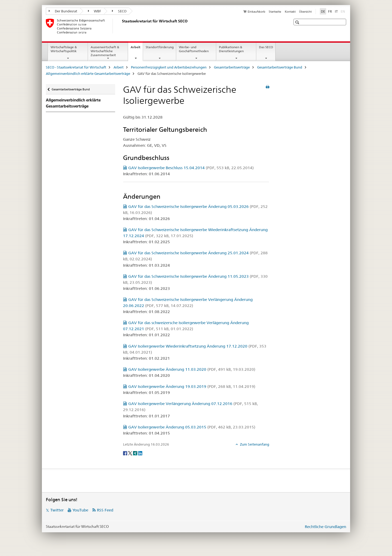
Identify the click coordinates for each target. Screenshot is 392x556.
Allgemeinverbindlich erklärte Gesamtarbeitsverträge (88, 74)
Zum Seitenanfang (254, 444)
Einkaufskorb (256, 12)
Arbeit (137, 49)
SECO (119, 11)
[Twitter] (131, 453)
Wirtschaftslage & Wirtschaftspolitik (64, 49)
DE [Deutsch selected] (323, 11)
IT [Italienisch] (336, 11)
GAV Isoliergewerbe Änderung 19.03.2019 (192, 386)
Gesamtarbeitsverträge (232, 67)
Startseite (275, 12)
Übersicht (305, 12)
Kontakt (290, 12)
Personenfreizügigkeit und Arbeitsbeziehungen (169, 67)
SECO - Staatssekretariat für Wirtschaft (76, 67)
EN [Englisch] (343, 11)
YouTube (80, 510)
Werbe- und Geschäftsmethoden (194, 49)
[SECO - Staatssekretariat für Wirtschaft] (121, 26)
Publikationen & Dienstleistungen (231, 49)
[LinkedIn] (140, 453)
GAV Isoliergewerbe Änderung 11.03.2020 (192, 369)
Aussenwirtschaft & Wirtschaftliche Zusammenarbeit (105, 51)
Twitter (57, 510)
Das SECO (266, 47)
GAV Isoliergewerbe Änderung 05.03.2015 (192, 427)
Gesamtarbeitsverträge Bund (280, 67)
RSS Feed (105, 510)
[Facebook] (126, 453)
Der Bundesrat (63, 11)
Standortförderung (160, 47)
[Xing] (136, 453)
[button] (298, 22)
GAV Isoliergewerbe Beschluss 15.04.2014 (191, 168)
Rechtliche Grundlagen (325, 527)
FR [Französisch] (330, 11)
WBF (95, 11)
